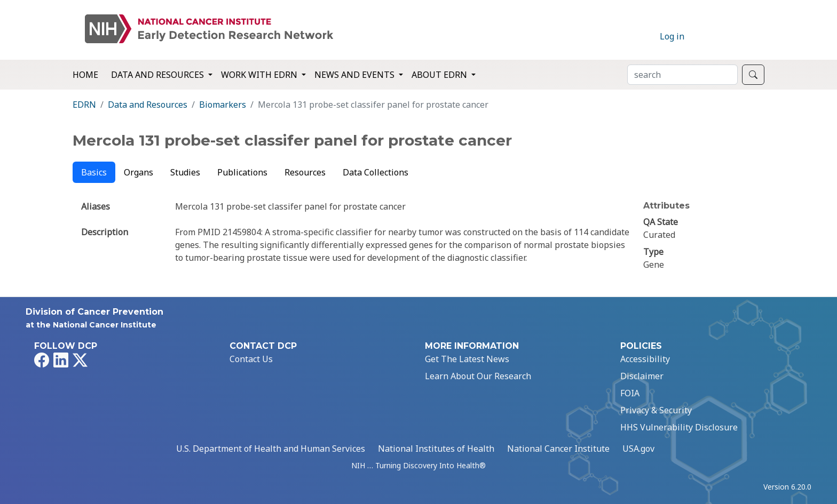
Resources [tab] (305, 172)
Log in (672, 36)
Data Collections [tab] (376, 172)
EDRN (84, 105)
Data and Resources (148, 105)
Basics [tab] (94, 172)
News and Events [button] (356, 75)
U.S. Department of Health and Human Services (271, 449)
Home (85, 75)
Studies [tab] (185, 172)
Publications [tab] (242, 172)
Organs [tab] (139, 172)
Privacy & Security (656, 410)
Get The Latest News (467, 359)
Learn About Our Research (478, 376)
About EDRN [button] (440, 75)
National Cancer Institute (558, 449)
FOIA (630, 393)
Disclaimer (642, 376)
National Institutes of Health (436, 449)
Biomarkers (223, 105)
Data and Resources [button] (159, 75)
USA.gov (638, 449)
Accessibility (645, 359)
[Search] (682, 75)
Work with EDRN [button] (260, 75)
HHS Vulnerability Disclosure (679, 427)
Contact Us (251, 359)
